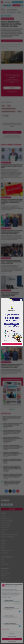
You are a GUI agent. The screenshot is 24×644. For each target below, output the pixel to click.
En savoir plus (12, 344)
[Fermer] (21, 300)
